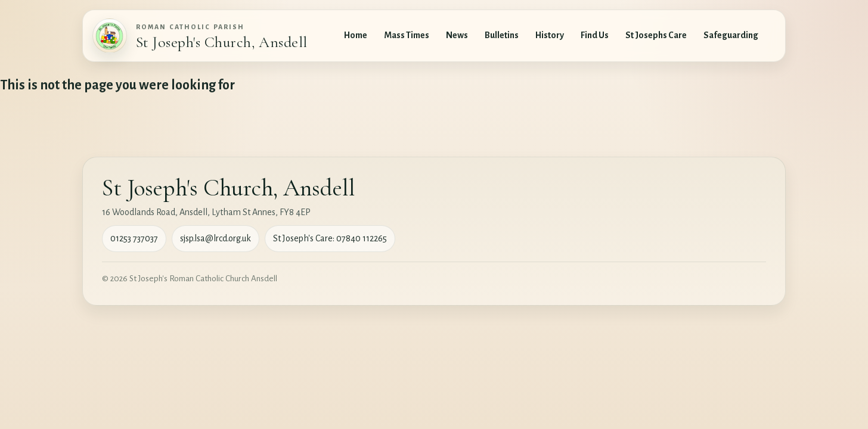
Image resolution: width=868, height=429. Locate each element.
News (457, 35)
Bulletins (502, 35)
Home (356, 35)
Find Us (595, 35)
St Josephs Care (656, 35)
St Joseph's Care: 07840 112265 (330, 238)
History (550, 35)
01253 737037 (134, 238)
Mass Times (407, 35)
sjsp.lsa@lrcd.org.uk (216, 238)
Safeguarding (731, 35)
